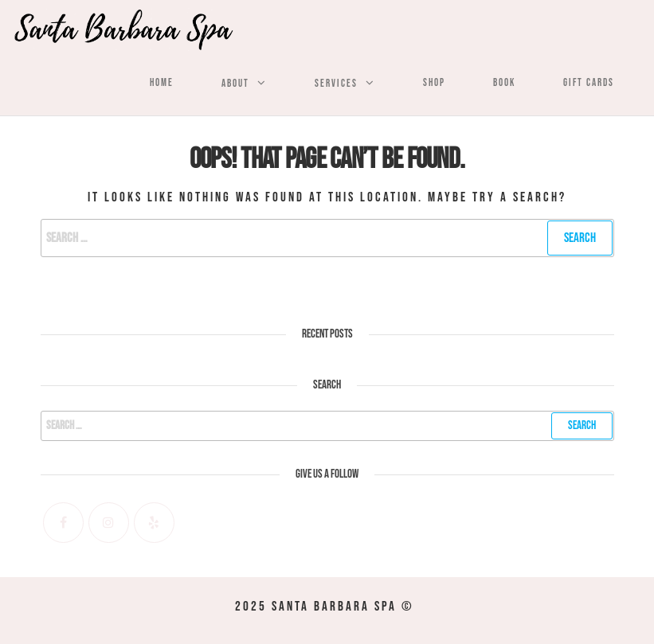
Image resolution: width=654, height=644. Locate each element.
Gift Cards (589, 83)
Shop (434, 83)
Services (336, 84)
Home (162, 83)
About (235, 84)
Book (504, 83)
